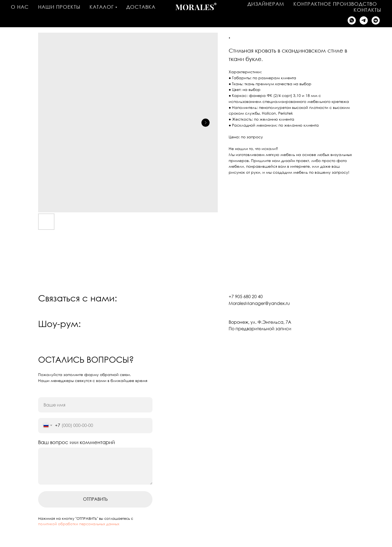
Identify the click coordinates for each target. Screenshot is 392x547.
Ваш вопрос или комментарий (76, 442)
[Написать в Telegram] (364, 20)
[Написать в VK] (376, 20)
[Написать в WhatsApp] (352, 20)
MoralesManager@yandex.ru (259, 303)
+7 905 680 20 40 (246, 297)
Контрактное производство (335, 4)
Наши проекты (59, 7)
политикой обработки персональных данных (79, 524)
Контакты (367, 10)
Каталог (102, 7)
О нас (20, 7)
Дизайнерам (266, 4)
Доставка (141, 7)
